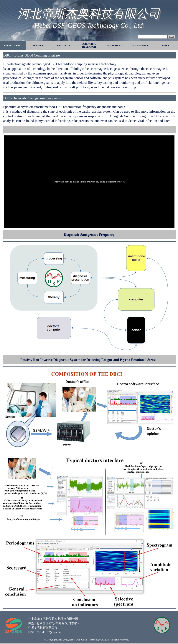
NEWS (165, 45)
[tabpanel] (89, 72)
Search (171, 37)
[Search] (153, 37)
